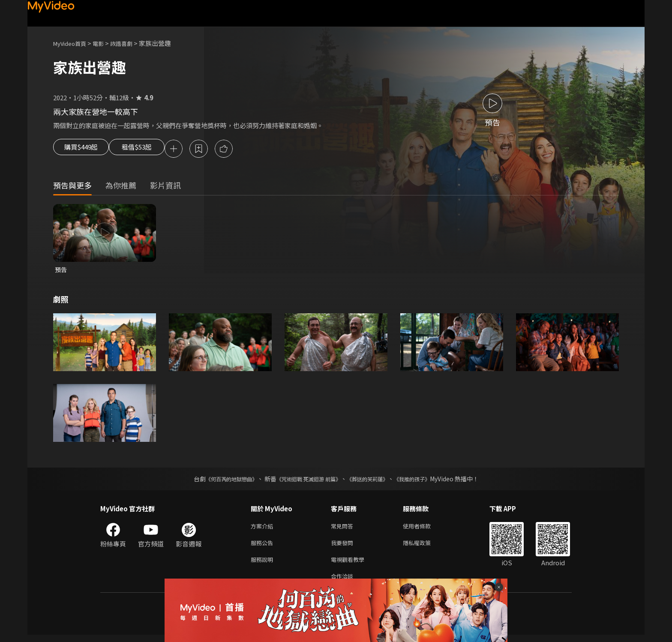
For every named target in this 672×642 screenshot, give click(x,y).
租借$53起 (150, 150)
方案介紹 (264, 529)
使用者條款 (424, 529)
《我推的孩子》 (425, 481)
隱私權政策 (424, 547)
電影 (105, 43)
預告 (61, 271)
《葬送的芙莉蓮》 (374, 481)
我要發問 (344, 547)
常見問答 (344, 529)
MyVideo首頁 (73, 43)
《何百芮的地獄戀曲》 (220, 481)
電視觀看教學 (350, 565)
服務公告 (264, 547)
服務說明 (264, 565)
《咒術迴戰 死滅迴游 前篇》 (306, 481)
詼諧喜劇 (131, 43)
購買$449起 (84, 150)
